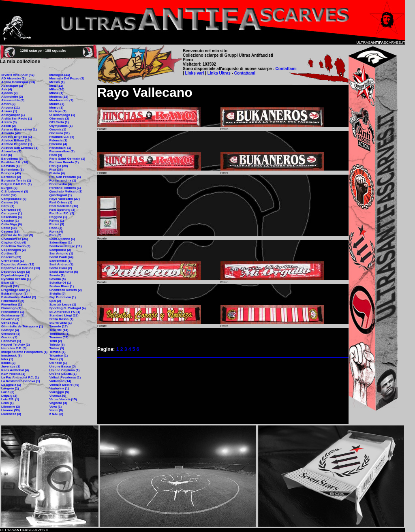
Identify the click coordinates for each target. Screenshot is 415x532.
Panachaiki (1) (60, 148)
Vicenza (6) (58, 396)
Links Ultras (218, 73)
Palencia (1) (58, 140)
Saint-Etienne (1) (62, 239)
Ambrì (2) (8, 104)
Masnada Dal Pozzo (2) (67, 78)
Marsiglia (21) (60, 75)
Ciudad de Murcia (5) (17, 235)
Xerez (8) (56, 410)
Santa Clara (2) (61, 268)
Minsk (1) (57, 93)
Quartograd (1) (61, 195)
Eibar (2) (8, 283)
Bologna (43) (11, 173)
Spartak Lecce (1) (63, 304)
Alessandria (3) (13, 100)
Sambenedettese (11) (66, 246)
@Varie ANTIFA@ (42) (18, 75)
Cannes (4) (10, 202)
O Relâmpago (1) (62, 115)
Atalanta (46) (11, 133)
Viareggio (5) (59, 392)
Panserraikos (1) (62, 151)
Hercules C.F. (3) (14, 348)
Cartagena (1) (12, 213)
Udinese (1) (58, 363)
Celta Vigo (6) (12, 224)
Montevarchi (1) (61, 100)
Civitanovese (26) (15, 239)
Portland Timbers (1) (65, 188)
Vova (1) (56, 407)
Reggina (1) (58, 217)
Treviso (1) (58, 352)
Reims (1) (57, 221)
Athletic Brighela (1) (17, 137)
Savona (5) (58, 279)
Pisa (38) (56, 170)
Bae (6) (7, 155)
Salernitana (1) (61, 242)
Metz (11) (56, 86)
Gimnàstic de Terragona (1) (22, 326)
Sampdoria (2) (60, 250)
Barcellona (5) (12, 159)
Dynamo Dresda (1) (16, 279)
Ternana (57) (59, 337)
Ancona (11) (11, 108)
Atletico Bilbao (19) (16, 140)
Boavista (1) (10, 166)
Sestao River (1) (62, 286)
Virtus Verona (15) (63, 399)
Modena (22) (59, 97)
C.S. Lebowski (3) (15, 191)
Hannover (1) (11, 341)
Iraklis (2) (8, 363)
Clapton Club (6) (14, 242)
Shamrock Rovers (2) (66, 290)
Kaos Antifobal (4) (15, 370)
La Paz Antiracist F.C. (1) (20, 377)
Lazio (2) (8, 392)
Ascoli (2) (9, 126)
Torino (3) (57, 348)
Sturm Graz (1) (61, 323)
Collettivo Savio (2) (16, 246)
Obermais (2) (59, 119)
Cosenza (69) (11, 257)
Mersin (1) (57, 82)
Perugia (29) (59, 166)
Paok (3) (56, 155)
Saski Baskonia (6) (64, 272)
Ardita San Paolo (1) (17, 119)
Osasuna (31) (60, 133)
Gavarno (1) (10, 319)
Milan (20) (57, 89)
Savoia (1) (57, 275)
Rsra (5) (56, 235)
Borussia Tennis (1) (16, 181)
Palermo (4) (58, 144)
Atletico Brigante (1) (17, 144)
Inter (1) (7, 359)
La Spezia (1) (11, 385)
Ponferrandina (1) (63, 181)
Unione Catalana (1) (65, 370)
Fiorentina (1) (12, 304)
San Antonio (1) (61, 253)
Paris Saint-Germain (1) (67, 159)
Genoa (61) (10, 323)
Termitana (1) (60, 334)
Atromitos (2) (11, 151)
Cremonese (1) (13, 261)
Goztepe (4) (10, 330)
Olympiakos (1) (61, 126)
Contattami (286, 69)
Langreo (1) (10, 388)
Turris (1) (56, 359)
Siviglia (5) (58, 294)
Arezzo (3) (9, 122)
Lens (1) (7, 403)
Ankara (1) (9, 111)
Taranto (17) (59, 326)
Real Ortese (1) (61, 202)
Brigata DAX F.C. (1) (16, 184)
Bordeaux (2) (11, 177)
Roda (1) (56, 228)
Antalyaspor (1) (13, 115)
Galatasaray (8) (13, 315)
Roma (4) (56, 232)
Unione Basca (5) (63, 366)
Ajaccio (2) (9, 93)
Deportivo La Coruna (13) (21, 268)
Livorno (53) (11, 410)
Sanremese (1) (61, 261)
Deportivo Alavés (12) (18, 264)
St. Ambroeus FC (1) (65, 312)
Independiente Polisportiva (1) (24, 352)
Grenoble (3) (11, 334)
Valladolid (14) (60, 381)
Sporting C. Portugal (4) (68, 308)
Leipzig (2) (9, 396)
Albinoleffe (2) (12, 97)
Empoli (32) (10, 286)
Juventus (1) (11, 366)
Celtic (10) (9, 228)
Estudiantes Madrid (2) (19, 297)
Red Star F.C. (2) (62, 213)
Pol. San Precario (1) (65, 177)
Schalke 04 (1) (60, 283)
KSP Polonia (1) (13, 374)
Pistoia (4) (57, 173)
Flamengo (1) (11, 308)
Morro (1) (57, 108)
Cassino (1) (10, 221)
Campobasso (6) (14, 199)
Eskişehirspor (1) (14, 294)
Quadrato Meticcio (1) (66, 191)
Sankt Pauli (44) (62, 257)
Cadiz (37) (9, 195)
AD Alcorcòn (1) (13, 78)
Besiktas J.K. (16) (15, 162)
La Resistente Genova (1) (21, 381)
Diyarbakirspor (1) (15, 275)
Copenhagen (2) (13, 250)
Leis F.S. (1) (10, 399)
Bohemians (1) (12, 170)
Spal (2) (55, 301)
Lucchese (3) (11, 414)
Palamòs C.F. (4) (62, 137)
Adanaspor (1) (12, 86)
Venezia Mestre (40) (64, 385)
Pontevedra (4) (61, 184)
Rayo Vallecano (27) (65, 199)
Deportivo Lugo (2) (16, 272)
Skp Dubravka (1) (63, 297)
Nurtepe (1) (58, 111)
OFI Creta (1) (59, 122)
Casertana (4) (12, 217)
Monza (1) (57, 104)
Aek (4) (7, 89)
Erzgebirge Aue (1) (15, 290)
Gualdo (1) (9, 337)
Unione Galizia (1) (63, 374)
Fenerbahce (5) (13, 301)
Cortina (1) (9, 253)
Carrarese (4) (11, 210)
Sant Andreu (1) (61, 264)
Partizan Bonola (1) (64, 162)
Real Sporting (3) (62, 210)
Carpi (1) (8, 206)
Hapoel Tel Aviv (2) (15, 345)
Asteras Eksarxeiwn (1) (19, 129)
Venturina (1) (59, 388)
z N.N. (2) (56, 414)
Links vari (195, 73)
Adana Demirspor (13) (18, 82)
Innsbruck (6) (11, 356)
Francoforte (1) (13, 312)
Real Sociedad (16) (64, 206)
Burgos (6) (9, 188)
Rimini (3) (57, 224)
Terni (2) (56, 341)
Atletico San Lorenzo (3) (20, 148)
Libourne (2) (11, 407)
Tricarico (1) (59, 356)
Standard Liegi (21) (64, 315)
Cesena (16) (10, 232)
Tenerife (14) (59, 330)
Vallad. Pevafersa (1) (65, 377)
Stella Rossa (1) (62, 319)
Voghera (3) (58, 403)
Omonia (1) (58, 129)
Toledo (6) (57, 345)
